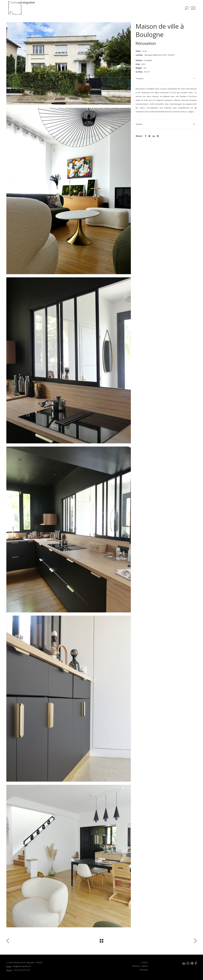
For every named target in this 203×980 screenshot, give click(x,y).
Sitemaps (144, 969)
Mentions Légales (140, 966)
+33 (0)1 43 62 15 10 (22, 970)
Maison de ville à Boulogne (160, 30)
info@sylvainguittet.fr (22, 966)
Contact (145, 962)
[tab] (166, 78)
